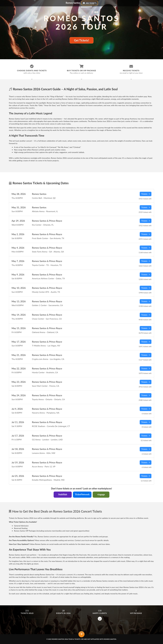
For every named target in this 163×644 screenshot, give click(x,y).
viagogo (101, 494)
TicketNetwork (82, 494)
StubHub (63, 494)
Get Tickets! (82, 40)
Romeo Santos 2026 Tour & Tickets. (66, 639)
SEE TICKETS (90, 3)
